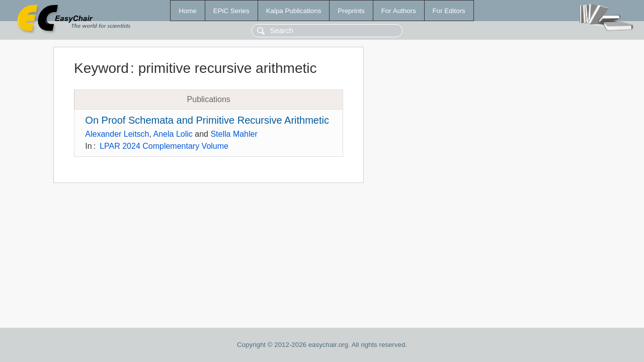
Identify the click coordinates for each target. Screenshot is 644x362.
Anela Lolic (173, 134)
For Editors (449, 11)
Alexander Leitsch (117, 134)
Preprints (351, 11)
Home (188, 11)
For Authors (399, 11)
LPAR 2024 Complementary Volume (164, 146)
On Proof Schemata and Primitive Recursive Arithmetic (207, 120)
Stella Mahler (234, 134)
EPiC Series (231, 11)
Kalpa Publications (294, 11)
